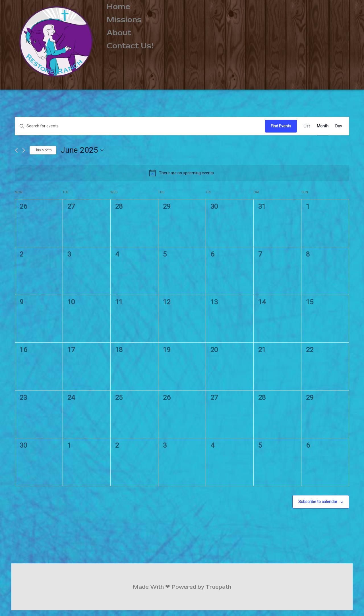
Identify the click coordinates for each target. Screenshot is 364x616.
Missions (124, 20)
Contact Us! (130, 46)
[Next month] (24, 150)
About (119, 33)
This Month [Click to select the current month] (43, 150)
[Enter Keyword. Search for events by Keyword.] (140, 126)
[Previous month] (16, 150)
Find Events (281, 126)
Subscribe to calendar (318, 502)
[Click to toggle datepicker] (82, 150)
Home (118, 7)
